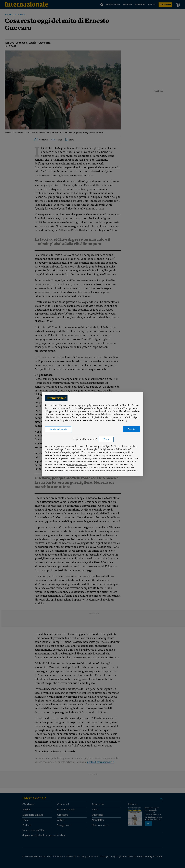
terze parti (104, 456)
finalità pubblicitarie (77, 465)
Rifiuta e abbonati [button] (58, 429)
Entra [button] (106, 439)
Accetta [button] (131, 429)
